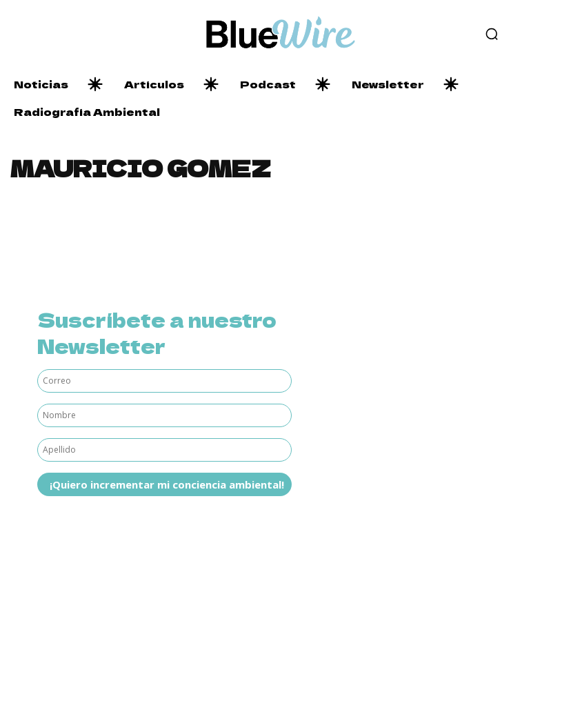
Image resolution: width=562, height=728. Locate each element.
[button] (492, 34)
